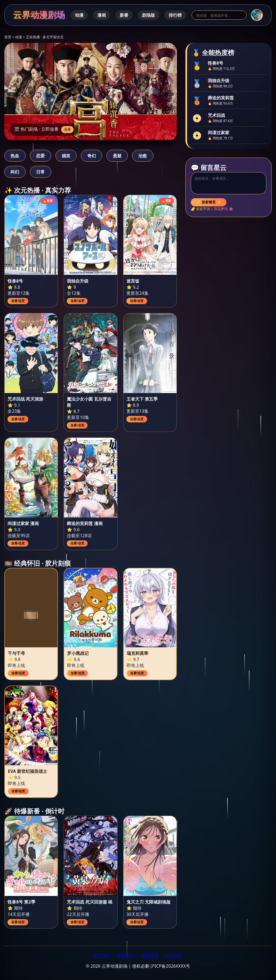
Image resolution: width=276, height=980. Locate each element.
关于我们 (102, 955)
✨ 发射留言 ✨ (208, 202)
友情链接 (150, 955)
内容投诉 (174, 955)
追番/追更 (18, 301)
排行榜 (175, 15)
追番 (67, 129)
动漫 (79, 15)
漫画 (102, 15)
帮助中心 (126, 955)
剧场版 (149, 15)
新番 (124, 15)
